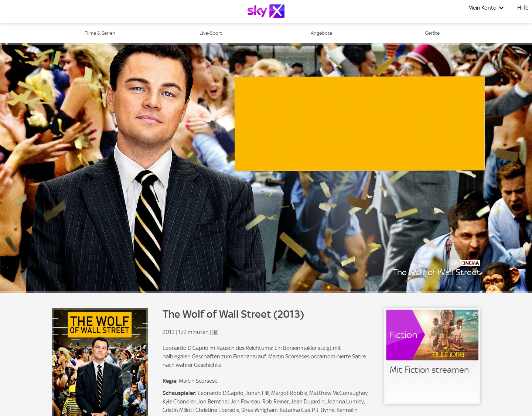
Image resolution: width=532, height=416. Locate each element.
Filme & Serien (100, 33)
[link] (432, 356)
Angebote (321, 33)
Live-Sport (211, 33)
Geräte (432, 33)
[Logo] (266, 11)
